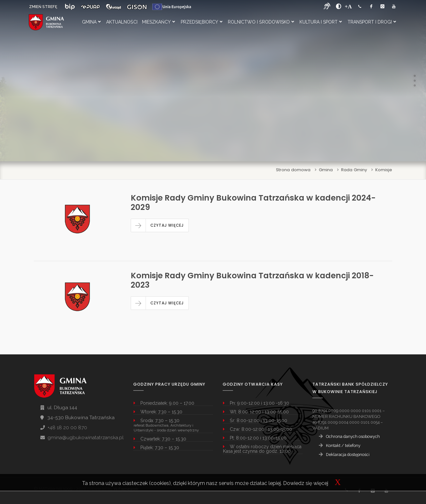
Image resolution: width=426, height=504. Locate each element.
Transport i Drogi (372, 22)
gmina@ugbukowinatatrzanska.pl (86, 438)
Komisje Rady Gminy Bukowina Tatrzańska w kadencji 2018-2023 (252, 280)
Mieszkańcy (158, 22)
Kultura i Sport (321, 22)
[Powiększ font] (348, 6)
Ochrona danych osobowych (353, 436)
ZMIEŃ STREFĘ (43, 7)
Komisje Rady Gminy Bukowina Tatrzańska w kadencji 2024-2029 (253, 203)
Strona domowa (293, 170)
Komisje (384, 170)
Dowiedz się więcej (306, 483)
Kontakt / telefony (343, 445)
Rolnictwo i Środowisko (261, 22)
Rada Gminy (354, 170)
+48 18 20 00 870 (67, 428)
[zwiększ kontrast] (339, 6)
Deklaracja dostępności (348, 455)
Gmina (91, 22)
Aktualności (122, 22)
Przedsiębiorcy (202, 22)
